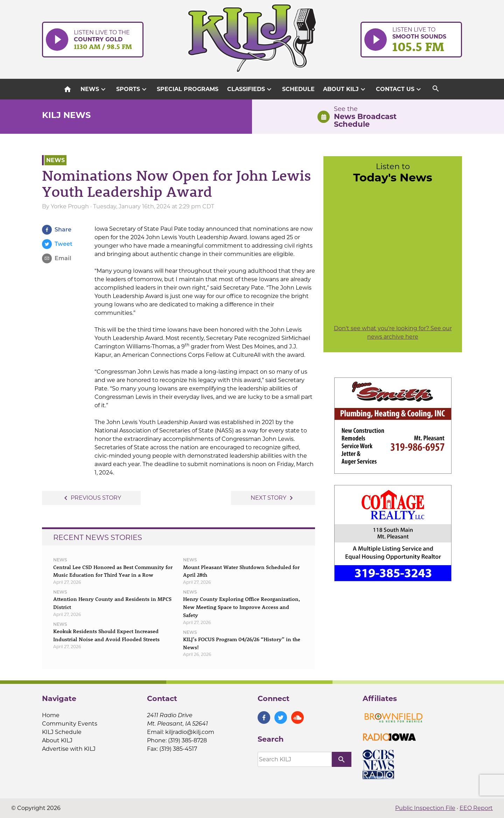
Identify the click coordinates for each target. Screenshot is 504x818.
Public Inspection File (425, 808)
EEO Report (476, 808)
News (94, 89)
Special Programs (188, 89)
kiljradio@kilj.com (190, 732)
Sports (132, 89)
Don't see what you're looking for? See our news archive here (393, 332)
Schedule (298, 89)
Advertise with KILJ (69, 749)
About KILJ (345, 89)
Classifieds (250, 89)
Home (51, 715)
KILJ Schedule (62, 732)
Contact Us (399, 89)
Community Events (70, 724)
